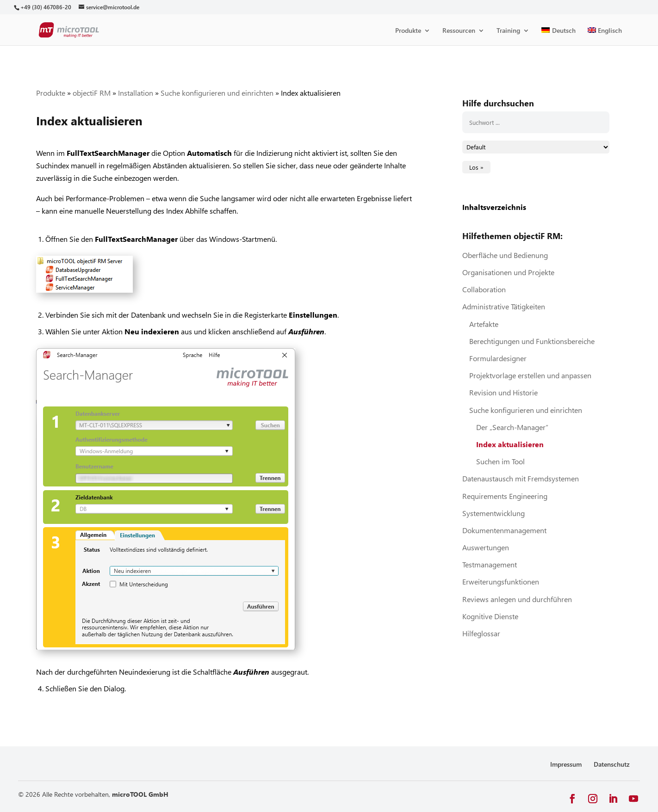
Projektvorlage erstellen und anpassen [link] (530, 375)
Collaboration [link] (484, 289)
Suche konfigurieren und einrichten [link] (217, 93)
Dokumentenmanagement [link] (504, 530)
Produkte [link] (408, 31)
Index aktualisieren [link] (510, 444)
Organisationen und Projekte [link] (508, 272)
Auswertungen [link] (486, 547)
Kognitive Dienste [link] (490, 616)
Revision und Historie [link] (503, 392)
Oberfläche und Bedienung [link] (505, 255)
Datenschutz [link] (612, 764)
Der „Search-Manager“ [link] (512, 427)
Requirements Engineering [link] (505, 496)
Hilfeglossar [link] (481, 633)
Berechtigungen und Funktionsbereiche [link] (532, 341)
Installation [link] (136, 93)
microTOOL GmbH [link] (140, 794)
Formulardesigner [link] (498, 358)
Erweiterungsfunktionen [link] (501, 581)
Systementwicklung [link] (493, 513)
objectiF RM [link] (92, 93)
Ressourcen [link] (459, 31)
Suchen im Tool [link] (500, 461)
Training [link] (508, 31)
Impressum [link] (566, 764)
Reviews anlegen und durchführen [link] (517, 599)
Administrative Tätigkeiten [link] (504, 306)
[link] (46, 7)
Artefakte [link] (484, 324)
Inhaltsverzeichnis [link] (494, 207)
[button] (572, 799)
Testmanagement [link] (490, 564)
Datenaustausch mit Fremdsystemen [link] (521, 478)
